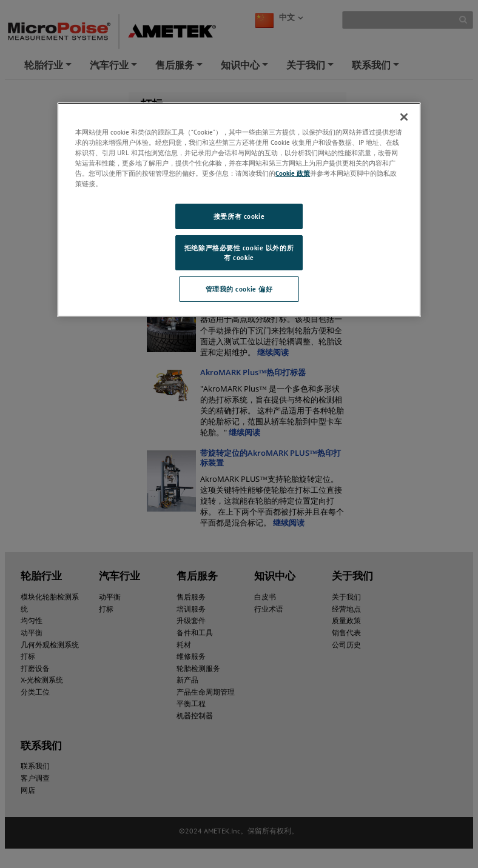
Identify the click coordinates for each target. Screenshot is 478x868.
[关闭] (404, 117)
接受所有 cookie (239, 216)
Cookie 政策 (293, 173)
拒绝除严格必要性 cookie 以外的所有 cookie (239, 252)
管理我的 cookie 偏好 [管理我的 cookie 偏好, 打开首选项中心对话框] (239, 289)
